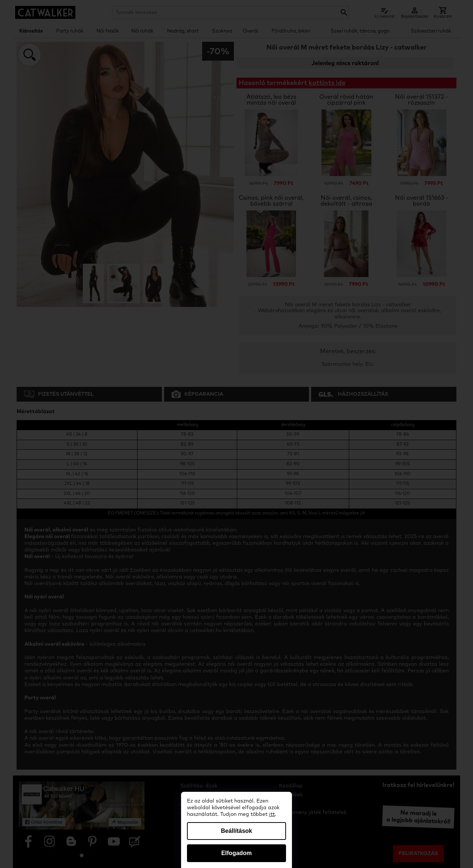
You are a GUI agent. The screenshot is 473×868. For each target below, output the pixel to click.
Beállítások (236, 831)
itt (272, 814)
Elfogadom (237, 853)
